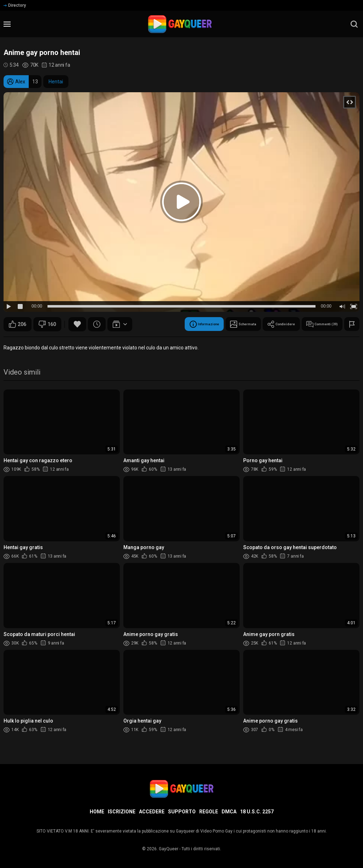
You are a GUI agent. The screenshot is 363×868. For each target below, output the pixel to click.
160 (47, 324)
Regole (209, 812)
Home (97, 812)
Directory (15, 5)
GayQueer (169, 849)
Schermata (213, 324)
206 (18, 324)
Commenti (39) (314, 324)
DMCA (229, 812)
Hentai (56, 82)
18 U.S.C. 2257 (257, 812)
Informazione (163, 324)
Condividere (262, 324)
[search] (354, 24)
